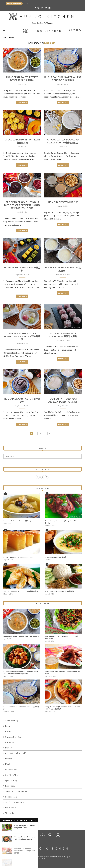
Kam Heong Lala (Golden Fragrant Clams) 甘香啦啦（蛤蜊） (63, 637)
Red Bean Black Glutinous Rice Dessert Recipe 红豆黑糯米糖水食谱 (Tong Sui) (22, 205)
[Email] (49, 8)
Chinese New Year (13, 737)
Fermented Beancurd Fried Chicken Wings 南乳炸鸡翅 (63, 673)
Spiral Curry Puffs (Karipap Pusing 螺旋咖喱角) (21, 591)
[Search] (80, 30)
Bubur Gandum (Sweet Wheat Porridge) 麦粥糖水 (21, 708)
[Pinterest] (42, 8)
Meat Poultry (11, 769)
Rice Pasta (10, 786)
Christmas (10, 742)
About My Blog (12, 720)
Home (5, 38)
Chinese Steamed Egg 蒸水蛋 (56, 557)
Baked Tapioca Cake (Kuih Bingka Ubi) (18, 557)
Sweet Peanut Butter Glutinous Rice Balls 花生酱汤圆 (22, 336)
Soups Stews (11, 808)
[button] (25, 3)
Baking (8, 726)
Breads (8, 731)
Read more (22, 103)
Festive (9, 759)
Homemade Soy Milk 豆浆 (63, 202)
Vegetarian (10, 813)
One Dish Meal (12, 775)
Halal (8, 764)
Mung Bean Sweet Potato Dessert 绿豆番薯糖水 (21, 636)
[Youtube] (46, 8)
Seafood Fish (11, 797)
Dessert (9, 748)
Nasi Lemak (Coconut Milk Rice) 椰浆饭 (59, 591)
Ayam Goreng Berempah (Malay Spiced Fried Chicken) (62, 522)
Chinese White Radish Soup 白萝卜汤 (17, 521)
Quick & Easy (11, 780)
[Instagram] (38, 8)
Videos (8, 818)
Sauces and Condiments (16, 791)
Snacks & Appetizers (15, 802)
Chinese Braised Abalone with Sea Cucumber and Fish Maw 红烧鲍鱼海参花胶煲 (21, 673)
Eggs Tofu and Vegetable (16, 753)
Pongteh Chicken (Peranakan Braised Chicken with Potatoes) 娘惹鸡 (62, 708)
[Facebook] (35, 8)
